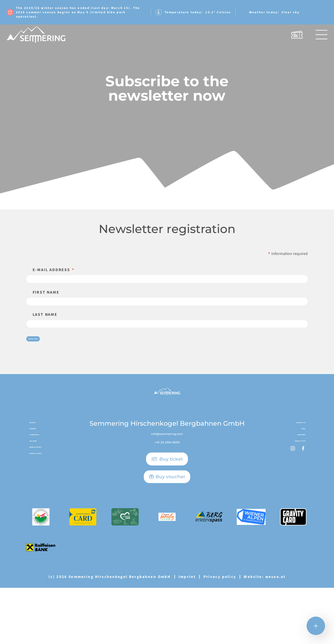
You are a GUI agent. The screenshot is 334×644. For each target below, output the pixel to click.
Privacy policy (220, 633)
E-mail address (54, 270)
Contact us (294, 475)
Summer (38, 487)
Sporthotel (42, 499)
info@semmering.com (167, 484)
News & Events (45, 523)
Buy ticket (171, 512)
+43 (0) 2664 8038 (167, 494)
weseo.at (275, 633)
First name (46, 303)
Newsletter (293, 511)
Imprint (187, 633)
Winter (37, 475)
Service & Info (45, 534)
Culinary (39, 511)
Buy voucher (170, 529)
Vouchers (295, 499)
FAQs (300, 487)
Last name (45, 336)
